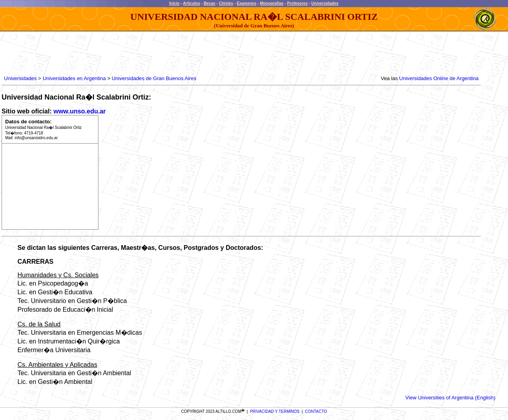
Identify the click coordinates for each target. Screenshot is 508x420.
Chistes (226, 3)
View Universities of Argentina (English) (450, 398)
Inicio (174, 3)
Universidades (325, 3)
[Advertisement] (147, 54)
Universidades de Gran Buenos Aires (154, 78)
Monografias (272, 3)
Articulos (191, 3)
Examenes (247, 3)
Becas (209, 3)
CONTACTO (316, 411)
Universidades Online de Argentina (439, 78)
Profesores (297, 3)
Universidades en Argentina (74, 78)
